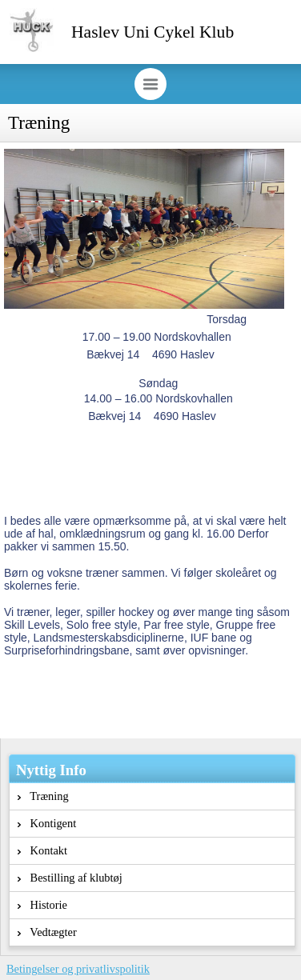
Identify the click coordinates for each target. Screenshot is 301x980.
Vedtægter (47, 932)
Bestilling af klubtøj (70, 878)
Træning (43, 796)
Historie (42, 905)
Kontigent (47, 823)
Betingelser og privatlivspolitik (78, 969)
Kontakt (42, 850)
